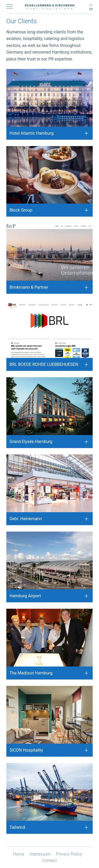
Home (19, 854)
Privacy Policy (69, 854)
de (91, 5)
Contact (50, 860)
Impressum (41, 854)
